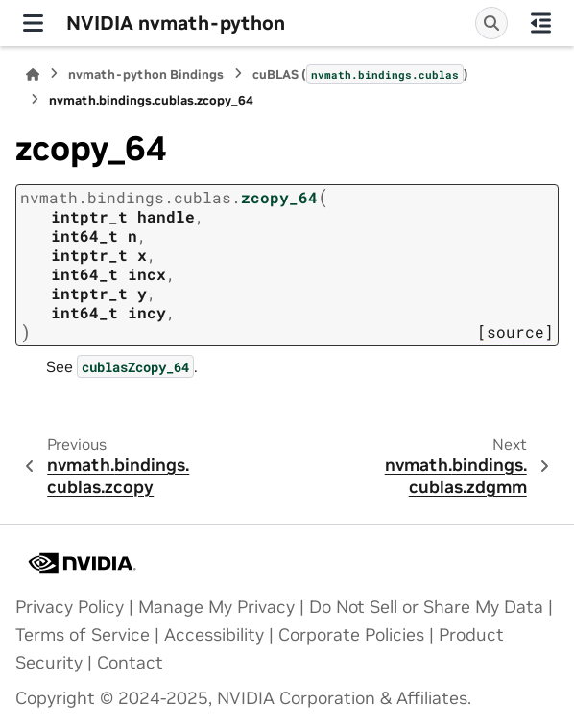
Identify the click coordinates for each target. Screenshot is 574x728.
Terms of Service (83, 635)
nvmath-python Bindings (146, 74)
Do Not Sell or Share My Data (426, 607)
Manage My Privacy (216, 607)
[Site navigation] (33, 23)
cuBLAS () (360, 74)
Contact (130, 663)
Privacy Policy (70, 607)
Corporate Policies (351, 635)
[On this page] (541, 23)
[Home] (33, 74)
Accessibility (214, 635)
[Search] (491, 23)
